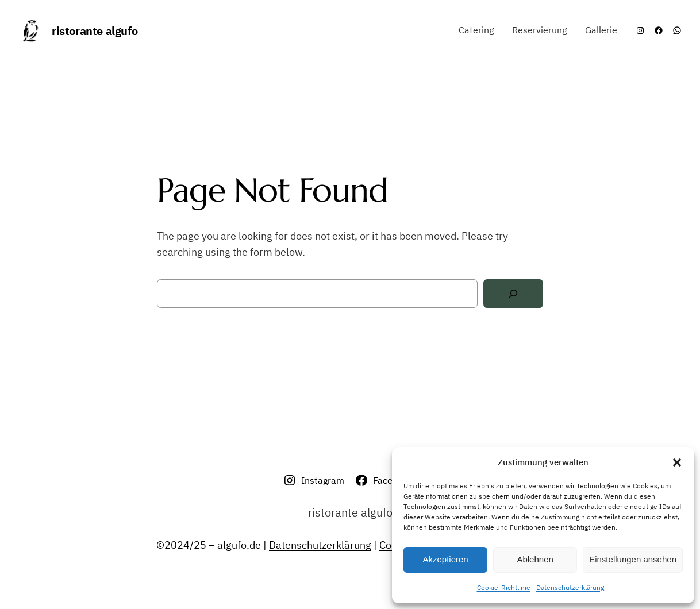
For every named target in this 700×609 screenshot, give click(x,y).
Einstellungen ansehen (633, 559)
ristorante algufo (95, 31)
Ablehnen (535, 559)
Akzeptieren (445, 559)
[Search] (513, 294)
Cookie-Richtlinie (504, 587)
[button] (677, 462)
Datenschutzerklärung (570, 587)
